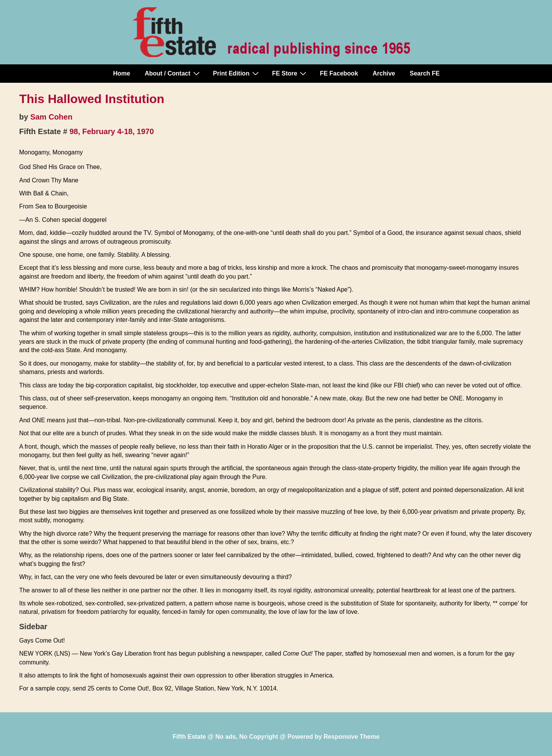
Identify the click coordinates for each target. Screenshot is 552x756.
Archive (384, 73)
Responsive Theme (352, 737)
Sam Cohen (51, 117)
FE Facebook (339, 73)
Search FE (425, 73)
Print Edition (237, 73)
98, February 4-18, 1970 (112, 131)
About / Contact (173, 73)
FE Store (290, 73)
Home (122, 73)
